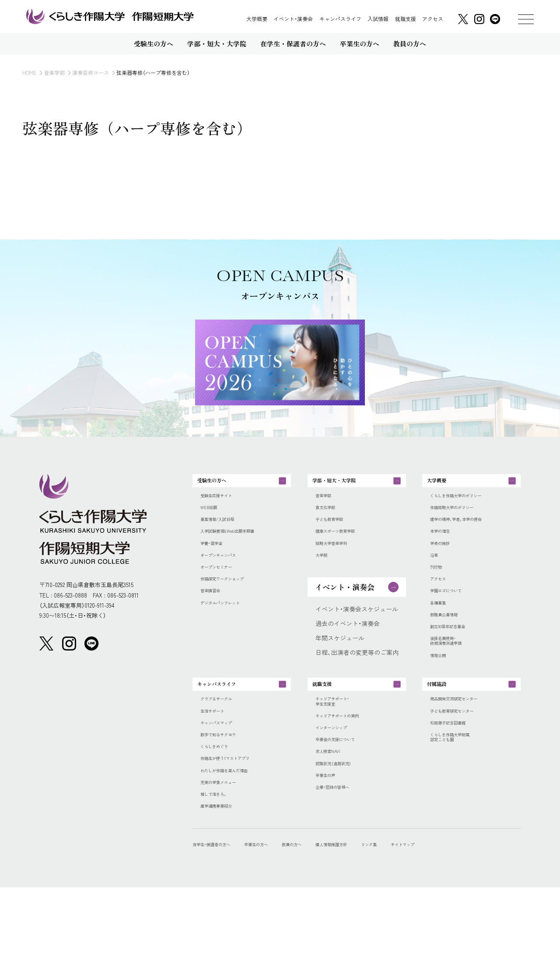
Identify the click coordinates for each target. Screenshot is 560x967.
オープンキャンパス (228, 578)
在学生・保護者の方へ (222, 923)
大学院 (325, 578)
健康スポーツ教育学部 (346, 549)
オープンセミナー (225, 592)
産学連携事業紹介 (225, 884)
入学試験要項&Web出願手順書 (242, 549)
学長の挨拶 (445, 564)
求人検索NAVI (334, 820)
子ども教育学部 (337, 535)
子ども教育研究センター (464, 770)
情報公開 (442, 700)
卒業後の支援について (346, 806)
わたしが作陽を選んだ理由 (237, 842)
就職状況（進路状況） (343, 835)
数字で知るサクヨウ (228, 798)
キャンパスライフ (340, 19)
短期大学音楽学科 (340, 564)
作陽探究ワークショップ (234, 607)
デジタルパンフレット (231, 635)
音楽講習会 (216, 621)
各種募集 (442, 635)
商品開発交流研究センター (467, 755)
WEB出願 (213, 520)
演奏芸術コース (91, 72)
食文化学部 (331, 520)
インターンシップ (340, 791)
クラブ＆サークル (225, 755)
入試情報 (378, 19)
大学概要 (257, 19)
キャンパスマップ (225, 784)
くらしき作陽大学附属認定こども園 (461, 802)
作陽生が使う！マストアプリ (238, 827)
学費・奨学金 (217, 564)
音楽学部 (54, 72)
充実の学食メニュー (228, 856)
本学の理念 (445, 549)
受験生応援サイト (225, 506)
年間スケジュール (340, 662)
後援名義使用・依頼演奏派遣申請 (455, 682)
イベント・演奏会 (293, 19)
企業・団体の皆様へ (341, 863)
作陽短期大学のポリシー (464, 520)
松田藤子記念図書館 (458, 784)
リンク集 (435, 923)
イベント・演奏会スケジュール (357, 633)
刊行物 (439, 592)
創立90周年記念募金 (458, 664)
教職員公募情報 (451, 649)
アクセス (433, 19)
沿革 (436, 578)
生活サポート (219, 770)
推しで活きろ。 (221, 870)
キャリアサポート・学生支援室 (341, 759)
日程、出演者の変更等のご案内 (357, 676)
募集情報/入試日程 (227, 535)
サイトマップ (480, 923)
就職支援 (406, 19)
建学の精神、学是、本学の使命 (470, 535)
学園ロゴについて (455, 621)
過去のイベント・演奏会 (348, 647)
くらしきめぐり (222, 813)
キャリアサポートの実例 (349, 777)
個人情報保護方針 (385, 923)
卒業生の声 (331, 849)
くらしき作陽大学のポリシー (470, 506)
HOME (29, 72)
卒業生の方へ (283, 923)
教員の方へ (331, 923)
